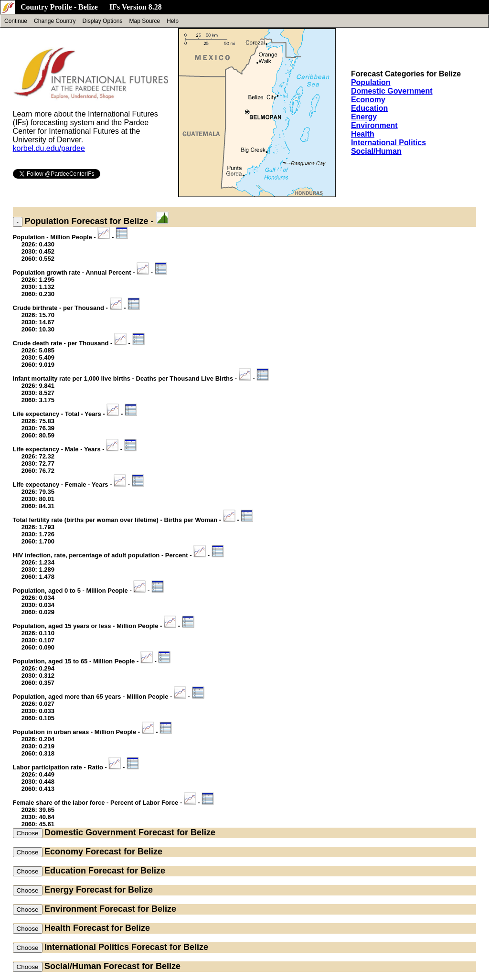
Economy (368, 100)
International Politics (388, 143)
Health (363, 134)
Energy (364, 117)
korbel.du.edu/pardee (49, 148)
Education (369, 108)
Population (371, 82)
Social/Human (376, 151)
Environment (374, 125)
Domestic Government (392, 91)
